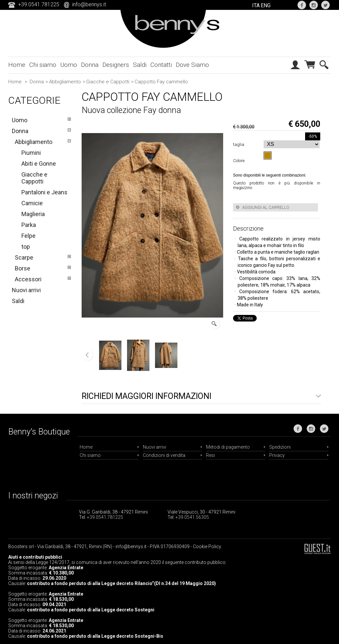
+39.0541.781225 (105, 517)
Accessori (28, 279)
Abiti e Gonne (39, 164)
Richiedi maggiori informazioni (146, 396)
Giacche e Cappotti (108, 82)
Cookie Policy (207, 546)
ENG (266, 5)
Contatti (161, 65)
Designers (116, 65)
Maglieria (33, 214)
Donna (90, 65)
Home (17, 65)
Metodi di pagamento (228, 447)
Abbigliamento (65, 82)
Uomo (69, 65)
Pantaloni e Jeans (44, 192)
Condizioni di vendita (164, 455)
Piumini (31, 153)
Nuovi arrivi (26, 290)
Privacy (277, 455)
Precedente (87, 355)
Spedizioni (280, 447)
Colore (240, 161)
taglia (240, 144)
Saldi (140, 65)
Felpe (28, 236)
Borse (23, 268)
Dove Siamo (192, 65)
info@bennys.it (89, 4)
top (26, 247)
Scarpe (24, 257)
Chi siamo (43, 65)
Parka (29, 225)
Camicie (32, 203)
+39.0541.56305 (192, 517)
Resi (210, 455)
